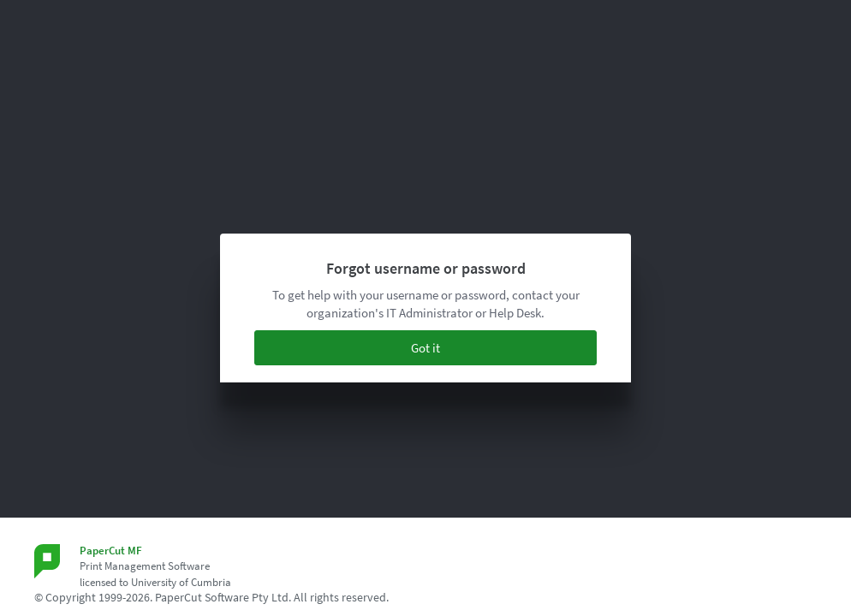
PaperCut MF (111, 551)
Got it (425, 348)
